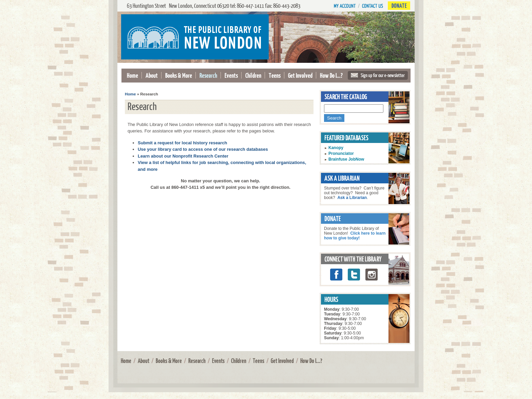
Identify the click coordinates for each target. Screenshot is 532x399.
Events (231, 75)
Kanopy (336, 148)
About (152, 75)
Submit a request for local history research (182, 143)
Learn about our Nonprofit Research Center (183, 156)
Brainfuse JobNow (346, 159)
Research (208, 75)
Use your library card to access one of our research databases (203, 149)
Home (132, 75)
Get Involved (300, 75)
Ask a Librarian (352, 198)
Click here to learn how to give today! (355, 236)
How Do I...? (331, 75)
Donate (399, 6)
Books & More (179, 75)
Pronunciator (341, 153)
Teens (275, 75)
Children (253, 75)
